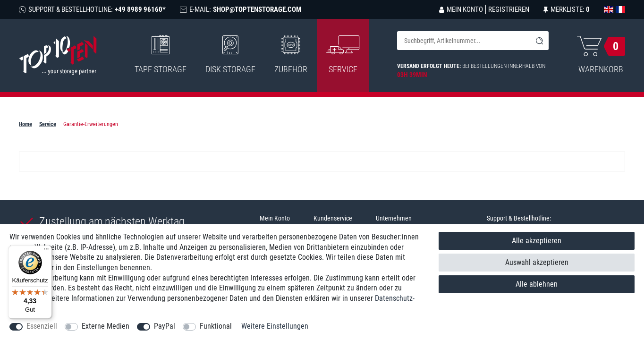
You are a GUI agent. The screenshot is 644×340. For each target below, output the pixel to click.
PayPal (165, 326)
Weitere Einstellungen (275, 326)
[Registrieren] (507, 9)
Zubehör (291, 55)
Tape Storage (161, 55)
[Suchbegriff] (463, 41)
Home (25, 124)
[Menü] (46, 251)
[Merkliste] (567, 9)
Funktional (216, 326)
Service (48, 124)
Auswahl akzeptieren (537, 262)
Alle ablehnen (537, 284)
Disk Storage (230, 55)
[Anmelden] (461, 9)
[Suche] (539, 41)
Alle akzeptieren (537, 241)
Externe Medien (106, 326)
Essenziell (42, 326)
